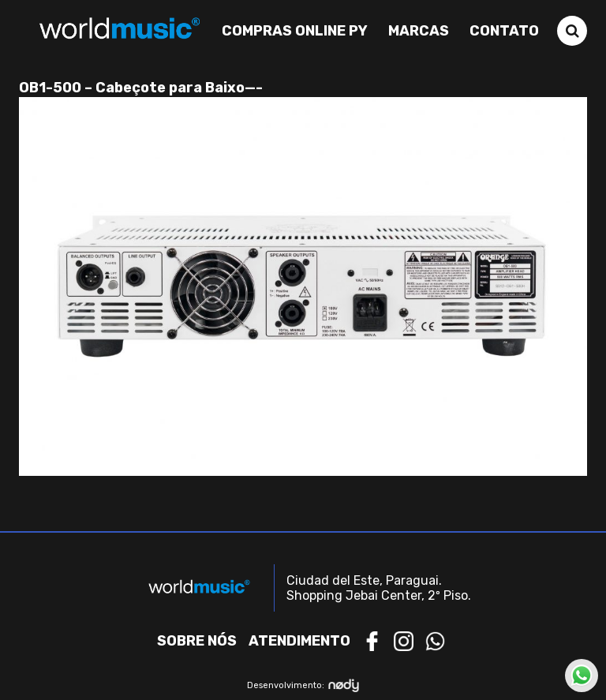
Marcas (419, 31)
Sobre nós (197, 641)
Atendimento (299, 641)
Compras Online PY (295, 31)
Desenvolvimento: (303, 685)
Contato (504, 31)
